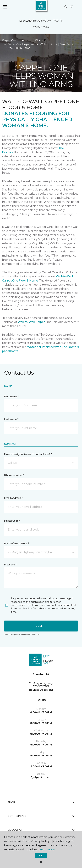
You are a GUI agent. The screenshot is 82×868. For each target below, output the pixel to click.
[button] (65, 7)
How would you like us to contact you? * (28, 454)
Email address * (13, 498)
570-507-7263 (41, 27)
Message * (10, 565)
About (26, 40)
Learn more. (47, 849)
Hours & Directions (41, 690)
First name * (11, 397)
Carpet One (9, 40)
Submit (41, 626)
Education (41, 830)
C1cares (40, 40)
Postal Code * (12, 521)
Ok (41, 856)
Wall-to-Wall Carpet (31, 322)
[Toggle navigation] (5, 7)
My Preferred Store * (16, 544)
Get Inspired (41, 816)
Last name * (11, 419)
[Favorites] (72, 7)
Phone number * (14, 475)
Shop (41, 802)
